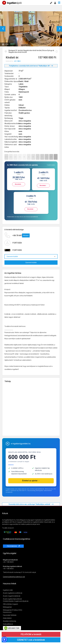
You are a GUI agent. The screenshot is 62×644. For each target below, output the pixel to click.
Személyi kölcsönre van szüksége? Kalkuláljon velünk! (31, 504)
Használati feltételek (10, 615)
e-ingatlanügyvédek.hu (21, 444)
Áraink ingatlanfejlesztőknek (12, 599)
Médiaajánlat (7, 607)
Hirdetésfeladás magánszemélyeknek (16, 601)
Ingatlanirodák (8, 590)
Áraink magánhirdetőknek (12, 596)
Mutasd (26, 235)
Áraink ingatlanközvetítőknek (13, 593)
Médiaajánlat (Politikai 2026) (13, 610)
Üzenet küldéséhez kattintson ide (14, 577)
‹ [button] (3, 29)
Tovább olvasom (8, 528)
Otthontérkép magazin (10, 604)
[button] (4, 640)
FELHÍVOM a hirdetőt (31, 634)
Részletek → (19, 184)
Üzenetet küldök (31, 257)
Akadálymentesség (9, 621)
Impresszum (7, 612)
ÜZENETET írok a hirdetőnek (31, 640)
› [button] (60, 29)
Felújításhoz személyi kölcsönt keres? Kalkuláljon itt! (31, 66)
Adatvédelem (7, 618)
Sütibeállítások (8, 624)
